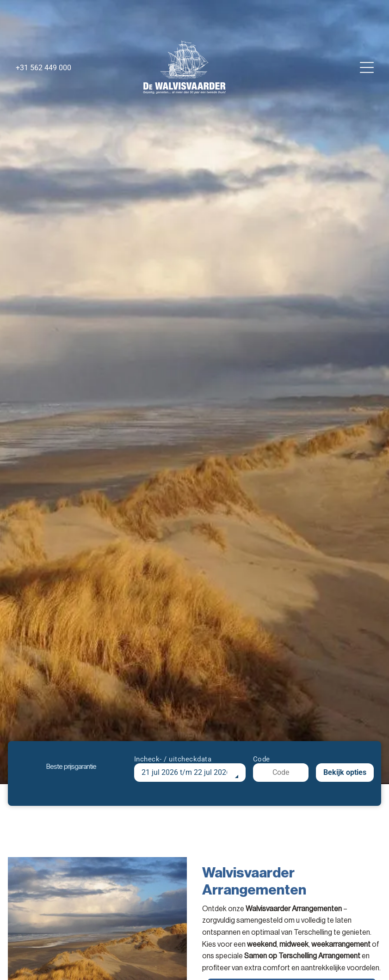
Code (262, 759)
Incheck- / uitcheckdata (173, 759)
